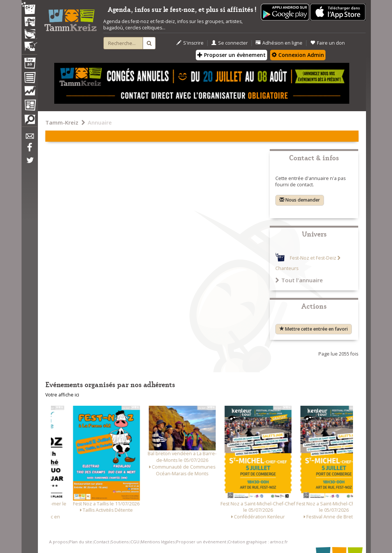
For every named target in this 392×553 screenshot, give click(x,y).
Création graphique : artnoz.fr (258, 542)
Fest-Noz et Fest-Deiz (313, 258)
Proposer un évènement (231, 55)
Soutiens (120, 542)
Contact (101, 542)
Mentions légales (158, 542)
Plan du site (81, 542)
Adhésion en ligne (279, 43)
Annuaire (100, 122)
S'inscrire (190, 43)
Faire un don (328, 43)
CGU (135, 542)
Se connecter (230, 43)
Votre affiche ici (62, 395)
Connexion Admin (298, 55)
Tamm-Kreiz (62, 122)
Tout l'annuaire (299, 280)
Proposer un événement (201, 542)
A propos (58, 542)
